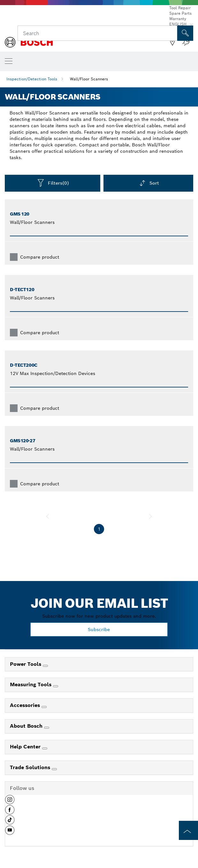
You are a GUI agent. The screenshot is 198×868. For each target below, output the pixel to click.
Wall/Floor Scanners (89, 79)
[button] (10, 802)
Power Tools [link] (26, 664)
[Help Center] (45, 748)
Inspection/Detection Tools (32, 79)
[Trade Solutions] (54, 769)
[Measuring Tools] (56, 686)
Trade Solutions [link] (31, 767)
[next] (150, 516)
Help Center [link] (26, 747)
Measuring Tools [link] (31, 684)
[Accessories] (44, 707)
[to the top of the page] (188, 830)
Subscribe (99, 629)
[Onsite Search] (185, 33)
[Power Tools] (45, 666)
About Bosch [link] (27, 726)
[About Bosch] (47, 728)
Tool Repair (180, 8)
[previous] (48, 516)
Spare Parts (180, 13)
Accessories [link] (26, 705)
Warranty (178, 19)
